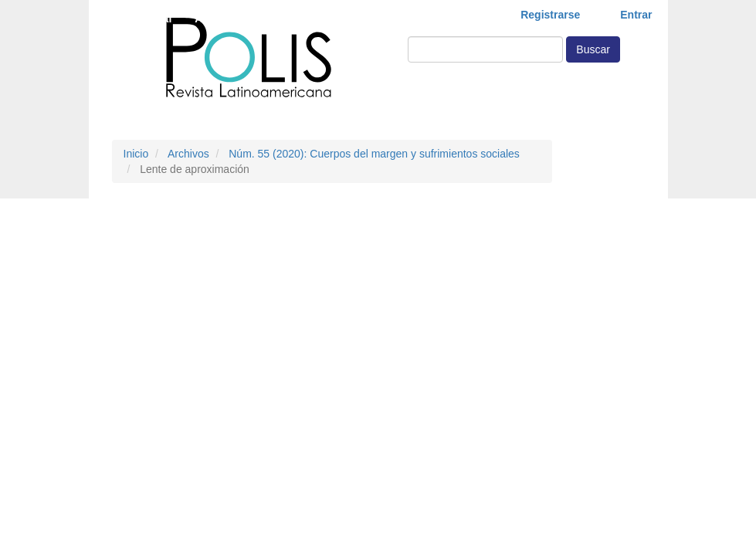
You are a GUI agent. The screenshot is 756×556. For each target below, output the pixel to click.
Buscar (593, 49)
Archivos (188, 154)
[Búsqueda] (485, 49)
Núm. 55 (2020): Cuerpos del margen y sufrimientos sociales (374, 154)
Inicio (136, 154)
